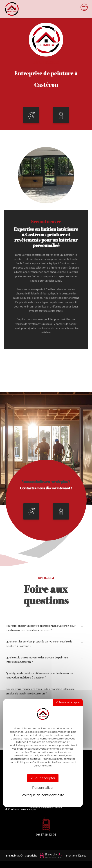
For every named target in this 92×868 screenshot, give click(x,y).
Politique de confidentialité (43, 795)
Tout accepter (43, 778)
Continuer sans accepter (21, 809)
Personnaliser (43, 788)
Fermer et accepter (68, 702)
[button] (31, 115)
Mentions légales (76, 856)
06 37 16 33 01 (46, 834)
